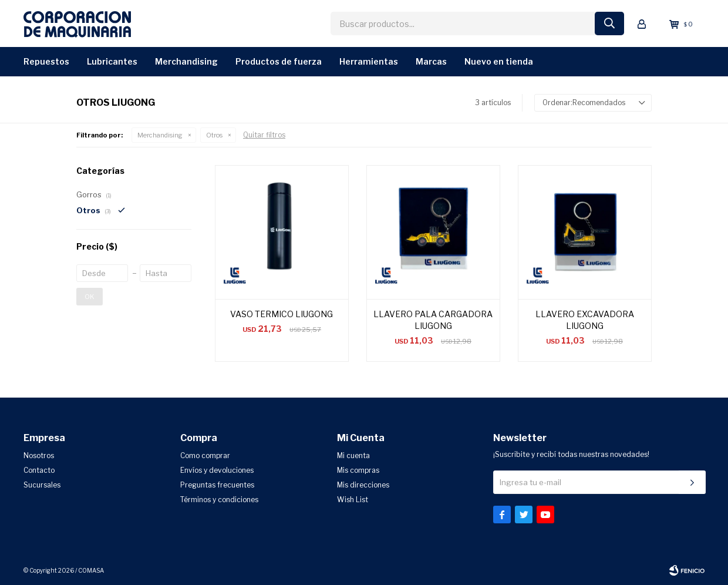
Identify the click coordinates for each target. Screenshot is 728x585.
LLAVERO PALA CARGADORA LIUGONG (433, 320)
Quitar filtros (264, 135)
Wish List (353, 500)
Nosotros (39, 455)
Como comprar (205, 455)
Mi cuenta (353, 455)
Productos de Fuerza (279, 61)
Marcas (431, 61)
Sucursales (42, 485)
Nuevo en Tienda (499, 61)
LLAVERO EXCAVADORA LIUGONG (585, 320)
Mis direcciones (363, 485)
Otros (214, 135)
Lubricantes (112, 61)
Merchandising (186, 61)
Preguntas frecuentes (217, 485)
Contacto (39, 470)
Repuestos (46, 61)
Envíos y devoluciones (217, 470)
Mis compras (358, 470)
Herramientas (369, 61)
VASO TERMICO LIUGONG (282, 314)
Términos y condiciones (219, 500)
